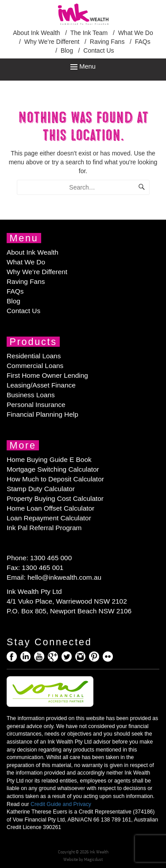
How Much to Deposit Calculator (55, 479)
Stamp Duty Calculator (41, 489)
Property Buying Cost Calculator (55, 498)
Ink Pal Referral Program (44, 528)
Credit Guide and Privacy (61, 804)
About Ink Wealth (36, 33)
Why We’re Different (52, 42)
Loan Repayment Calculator (49, 518)
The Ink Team (89, 33)
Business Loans (31, 395)
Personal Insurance (36, 405)
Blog (67, 50)
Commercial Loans (35, 366)
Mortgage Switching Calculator (53, 469)
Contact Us (98, 50)
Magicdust (93, 859)
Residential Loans (34, 356)
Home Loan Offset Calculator (50, 508)
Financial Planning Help (42, 414)
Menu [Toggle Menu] (83, 67)
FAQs (143, 42)
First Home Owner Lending (47, 375)
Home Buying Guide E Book (49, 459)
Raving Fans (107, 42)
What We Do (136, 33)
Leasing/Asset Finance (41, 385)
